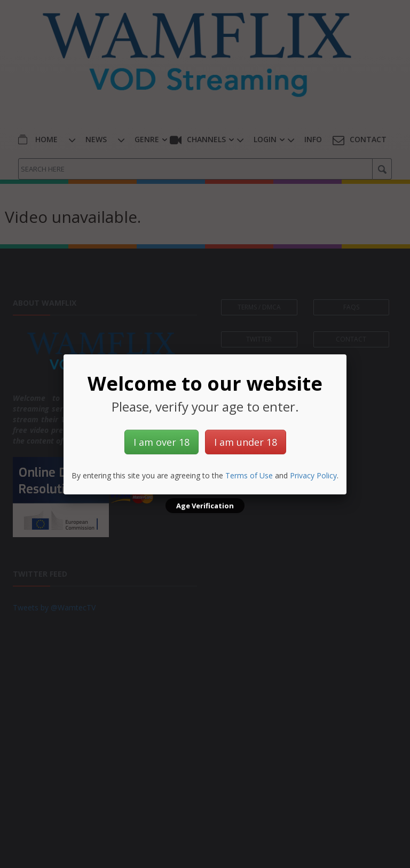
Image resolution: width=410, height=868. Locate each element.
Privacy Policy (313, 475)
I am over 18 (161, 442)
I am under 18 (246, 442)
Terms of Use (249, 475)
